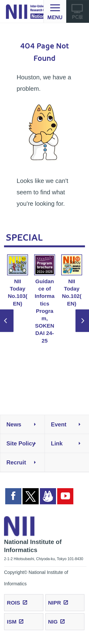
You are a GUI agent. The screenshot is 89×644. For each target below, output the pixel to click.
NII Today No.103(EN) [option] (18, 281)
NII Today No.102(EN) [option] (72, 281)
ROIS (14, 603)
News (26, 425)
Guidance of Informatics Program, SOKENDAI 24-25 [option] (45, 299)
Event (70, 425)
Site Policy (26, 444)
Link (70, 444)
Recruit (26, 463)
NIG (53, 622)
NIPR (55, 603)
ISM (12, 622)
